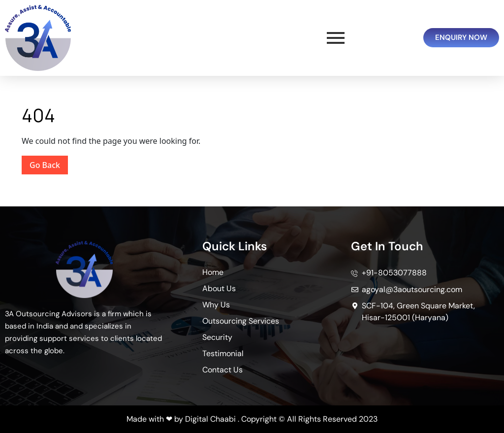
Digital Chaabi (210, 419)
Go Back (49, 163)
